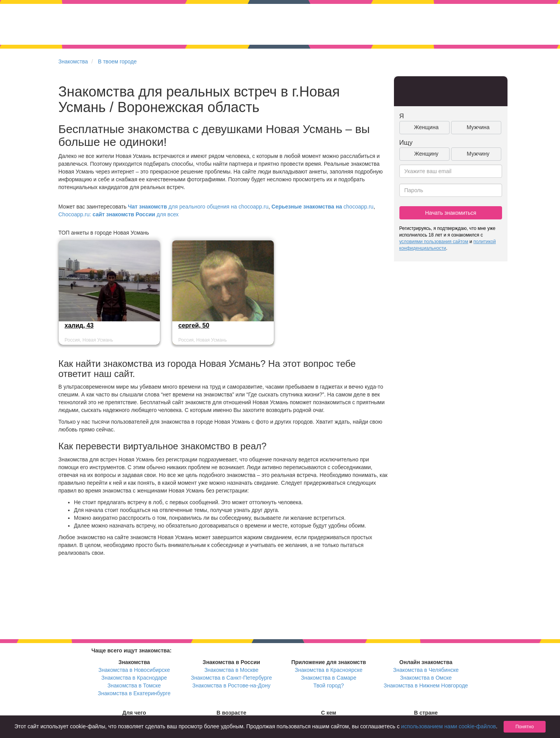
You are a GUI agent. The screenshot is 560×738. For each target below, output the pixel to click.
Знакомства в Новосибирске (134, 670)
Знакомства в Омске (426, 678)
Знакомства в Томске (134, 685)
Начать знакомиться (451, 213)
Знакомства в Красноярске (329, 670)
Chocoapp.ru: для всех (118, 214)
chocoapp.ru (322, 207)
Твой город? (329, 685)
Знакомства (73, 61)
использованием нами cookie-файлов (448, 726)
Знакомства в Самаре (329, 678)
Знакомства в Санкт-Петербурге (232, 678)
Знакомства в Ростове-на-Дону (232, 685)
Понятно (524, 727)
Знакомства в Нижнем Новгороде (426, 685)
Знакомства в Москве (231, 670)
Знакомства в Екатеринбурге (134, 693)
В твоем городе (117, 61)
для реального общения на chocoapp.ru (198, 207)
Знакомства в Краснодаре (134, 678)
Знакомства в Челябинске (426, 670)
